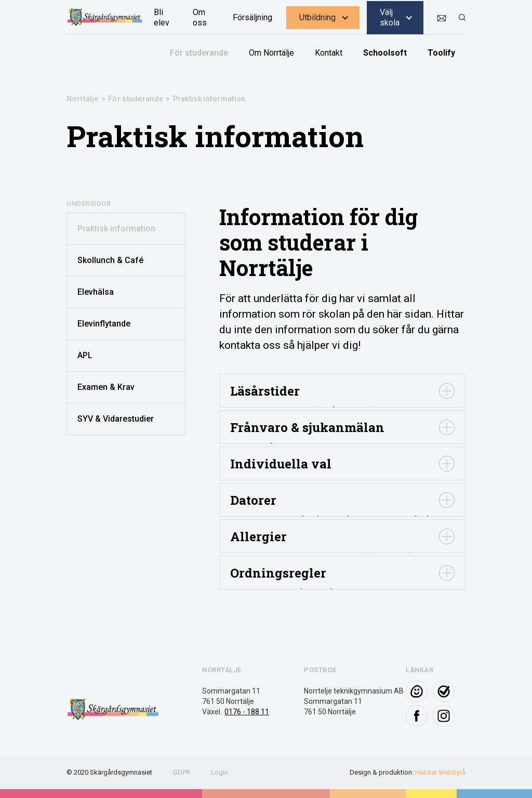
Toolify (441, 53)
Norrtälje (83, 99)
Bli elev (162, 17)
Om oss (200, 17)
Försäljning (252, 17)
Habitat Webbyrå (440, 772)
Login (220, 772)
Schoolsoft (385, 53)
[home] (105, 17)
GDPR (182, 772)
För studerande (199, 53)
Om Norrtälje (271, 53)
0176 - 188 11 (247, 712)
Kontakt (329, 53)
